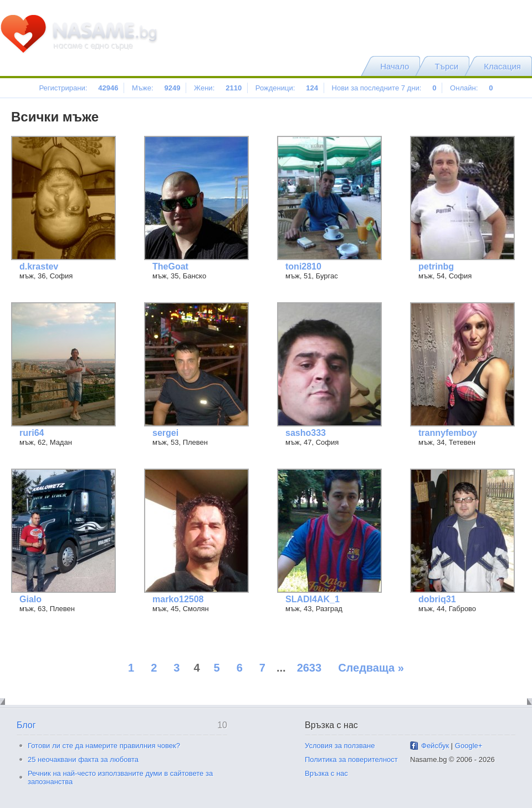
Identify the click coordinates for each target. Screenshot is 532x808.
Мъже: (156, 88)
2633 (310, 668)
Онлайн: (471, 88)
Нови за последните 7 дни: (384, 88)
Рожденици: (287, 88)
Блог (26, 725)
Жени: (218, 88)
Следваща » (371, 668)
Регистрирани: (78, 88)
